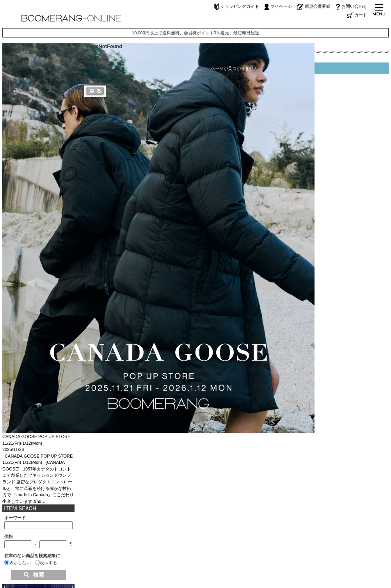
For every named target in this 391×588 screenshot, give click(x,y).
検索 (39, 575)
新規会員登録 (314, 6)
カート (357, 15)
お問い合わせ (351, 6)
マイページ (278, 6)
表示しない (20, 563)
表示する (48, 563)
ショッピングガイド (237, 6)
